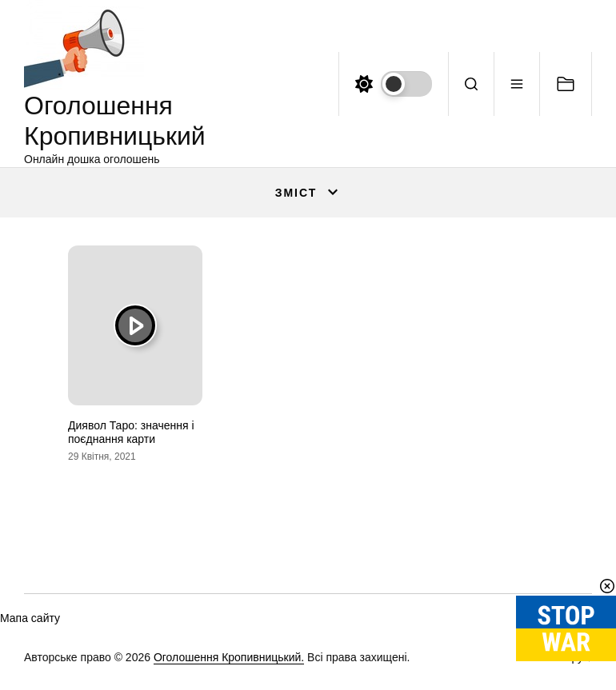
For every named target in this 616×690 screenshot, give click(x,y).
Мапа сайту (30, 618)
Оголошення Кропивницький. (229, 657)
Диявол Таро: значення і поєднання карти (131, 432)
